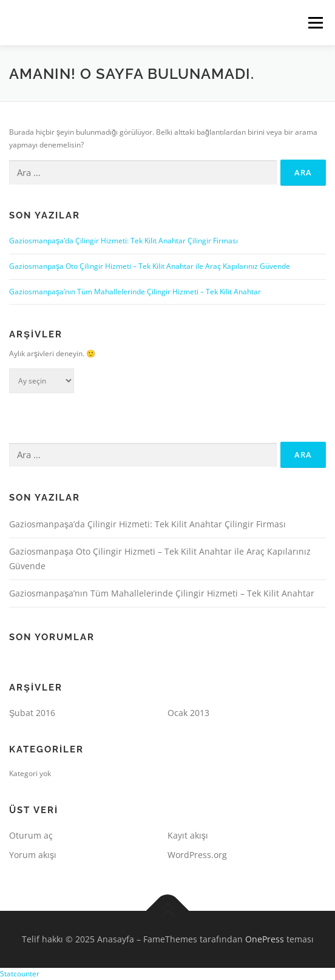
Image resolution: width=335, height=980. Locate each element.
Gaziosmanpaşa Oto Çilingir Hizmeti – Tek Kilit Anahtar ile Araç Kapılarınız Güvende (150, 266)
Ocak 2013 (188, 713)
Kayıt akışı (188, 835)
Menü (314, 23)
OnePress (265, 939)
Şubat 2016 (32, 713)
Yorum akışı (33, 855)
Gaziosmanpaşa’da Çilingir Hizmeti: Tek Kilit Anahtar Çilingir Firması (124, 241)
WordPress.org (197, 855)
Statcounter (20, 974)
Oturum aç (31, 835)
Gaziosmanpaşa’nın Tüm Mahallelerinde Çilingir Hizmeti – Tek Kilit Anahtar (135, 292)
